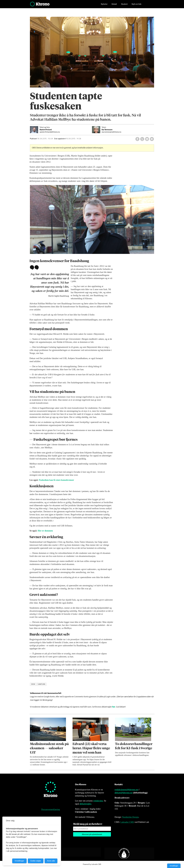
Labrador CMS (127, 822)
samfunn (41, 684)
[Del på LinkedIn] (147, 139)
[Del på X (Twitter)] (142, 139)
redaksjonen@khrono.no (126, 790)
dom (33, 684)
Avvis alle (51, 861)
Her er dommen (45, 531)
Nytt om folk (137, 5)
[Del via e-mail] (152, 139)
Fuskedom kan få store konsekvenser (56, 480)
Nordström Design (130, 817)
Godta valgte (36, 861)
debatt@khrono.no (124, 793)
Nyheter (104, 5)
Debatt (114, 5)
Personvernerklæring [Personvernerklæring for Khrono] (51, 809)
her (114, 707)
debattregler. (86, 804)
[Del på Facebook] (137, 139)
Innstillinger (174, 866)
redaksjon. (98, 801)
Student (124, 5)
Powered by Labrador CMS (92, 864)
